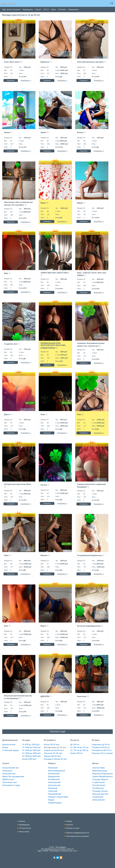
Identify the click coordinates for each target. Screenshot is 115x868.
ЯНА (6, 273)
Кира (79, 414)
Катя (6, 626)
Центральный (54, 785)
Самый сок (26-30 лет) (54, 750)
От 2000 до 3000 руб (31, 753)
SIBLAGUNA (8, 3)
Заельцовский (54, 782)
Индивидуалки (28, 10)
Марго (43, 203)
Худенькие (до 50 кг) (101, 745)
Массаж (38, 10)
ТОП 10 (46, 10)
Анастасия (82, 696)
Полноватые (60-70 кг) (102, 750)
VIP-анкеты (62, 10)
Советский (53, 791)
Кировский (53, 788)
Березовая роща (100, 771)
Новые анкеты (24, 832)
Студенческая (98, 782)
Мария (80, 203)
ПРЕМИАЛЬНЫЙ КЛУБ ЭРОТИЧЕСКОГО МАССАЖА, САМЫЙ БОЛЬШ (53, 346)
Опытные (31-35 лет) (53, 753)
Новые (53, 10)
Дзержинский (54, 777)
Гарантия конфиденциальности (78, 833)
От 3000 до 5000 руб (31, 756)
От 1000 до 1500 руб (31, 747)
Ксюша (80, 132)
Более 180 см (76, 753)
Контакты (70, 825)
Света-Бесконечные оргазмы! (90, 62)
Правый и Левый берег (58, 797)
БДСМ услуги (8, 779)
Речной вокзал (99, 785)
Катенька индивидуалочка (89, 626)
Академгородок (55, 803)
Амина (7, 132)
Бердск (51, 800)
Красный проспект (100, 794)
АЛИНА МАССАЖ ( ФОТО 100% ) (55, 273)
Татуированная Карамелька (89, 555)
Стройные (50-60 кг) (101, 747)
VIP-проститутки (25, 828)
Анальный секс (9, 774)
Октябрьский (54, 779)
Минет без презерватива (13, 777)
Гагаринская (98, 797)
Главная (22, 821)
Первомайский (55, 794)
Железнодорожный (56, 771)
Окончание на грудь (11, 785)
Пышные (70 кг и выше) (102, 753)
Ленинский (53, 768)
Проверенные (73, 10)
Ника (6, 555)
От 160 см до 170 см (79, 747)
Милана (44, 555)
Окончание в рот (10, 782)
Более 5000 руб (29, 759)
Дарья (7, 414)
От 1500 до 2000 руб (31, 750)
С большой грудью (11, 750)
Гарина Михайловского (102, 777)
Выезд (5, 747)
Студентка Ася (11, 344)
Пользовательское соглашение (77, 836)
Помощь (69, 821)
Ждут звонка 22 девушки (11, 10)
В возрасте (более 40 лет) (55, 759)
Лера (43, 414)
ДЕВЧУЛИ (45, 696)
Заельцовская (98, 800)
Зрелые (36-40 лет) (52, 756)
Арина (43, 132)
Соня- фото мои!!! (12, 62)
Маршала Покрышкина (102, 774)
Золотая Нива (98, 768)
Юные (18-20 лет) (52, 745)
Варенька (45, 62)
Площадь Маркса (100, 779)
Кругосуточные (9, 745)
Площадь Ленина (100, 791)
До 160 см (75, 745)
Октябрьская (98, 788)
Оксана (44, 485)
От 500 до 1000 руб (31, 745)
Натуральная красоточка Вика (17, 484)
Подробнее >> (26, 80)
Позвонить (11, 80)
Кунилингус (7, 771)
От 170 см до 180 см (79, 750)
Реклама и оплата (73, 828)
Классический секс (11, 768)
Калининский (54, 774)
